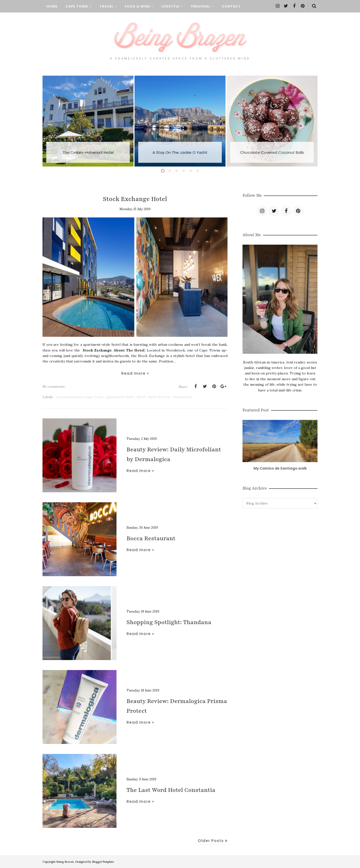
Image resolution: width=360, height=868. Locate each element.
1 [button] (163, 171)
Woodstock (182, 397)
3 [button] (177, 171)
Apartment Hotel (120, 397)
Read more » (135, 373)
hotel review (159, 397)
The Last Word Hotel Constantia (171, 790)
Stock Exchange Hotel (135, 199)
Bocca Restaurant (151, 538)
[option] (88, 121)
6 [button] (198, 171)
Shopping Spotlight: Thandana (169, 622)
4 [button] (184, 171)
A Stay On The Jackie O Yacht (180, 152)
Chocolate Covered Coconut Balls (272, 152)
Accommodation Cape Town (79, 397)
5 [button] (191, 171)
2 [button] (170, 171)
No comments (54, 387)
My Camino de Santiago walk (280, 468)
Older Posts (211, 841)
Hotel (141, 397)
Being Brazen (65, 862)
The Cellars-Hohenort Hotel (88, 152)
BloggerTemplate (103, 862)
